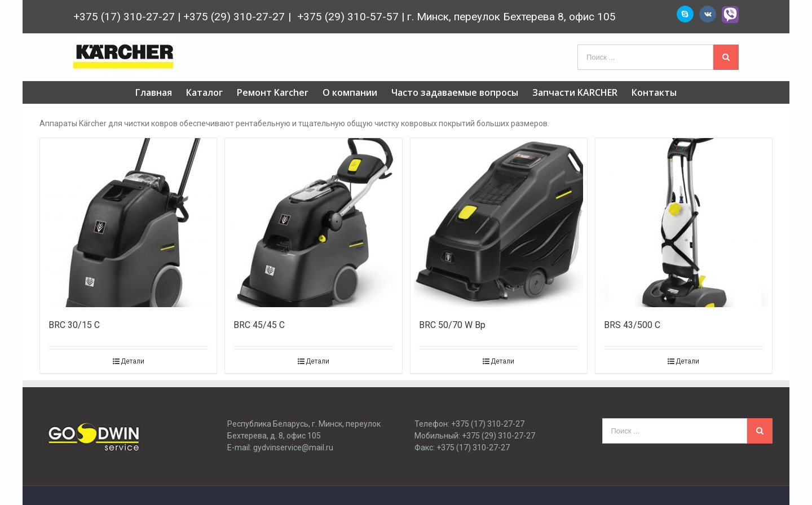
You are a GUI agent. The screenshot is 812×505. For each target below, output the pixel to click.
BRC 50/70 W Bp (452, 325)
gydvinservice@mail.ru (293, 448)
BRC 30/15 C (74, 325)
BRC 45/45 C (259, 325)
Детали (133, 361)
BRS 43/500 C (632, 325)
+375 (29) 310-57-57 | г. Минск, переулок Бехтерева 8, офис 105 (455, 17)
